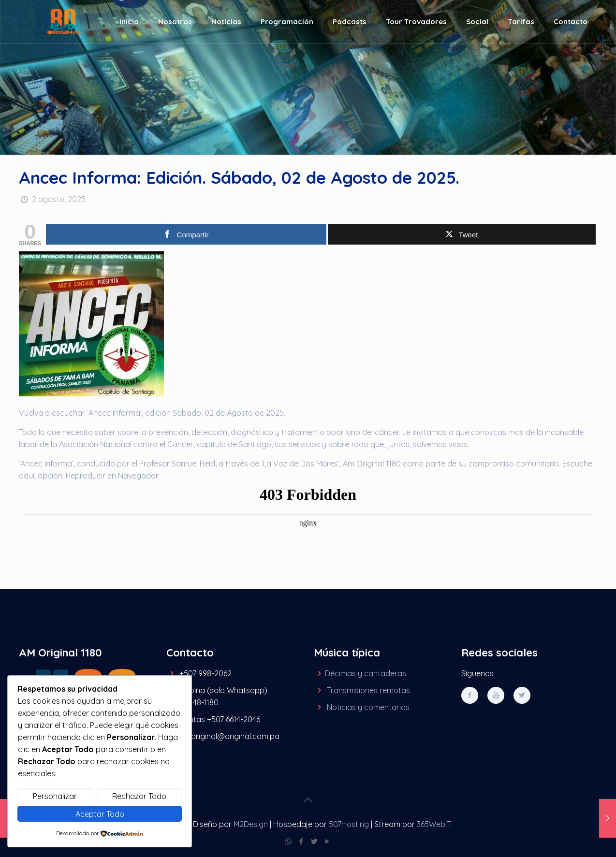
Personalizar (55, 796)
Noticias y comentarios (368, 707)
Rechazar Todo (139, 796)
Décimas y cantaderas (366, 673)
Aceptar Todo (100, 814)
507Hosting (349, 824)
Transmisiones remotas (368, 690)
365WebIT (433, 824)
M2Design (251, 824)
